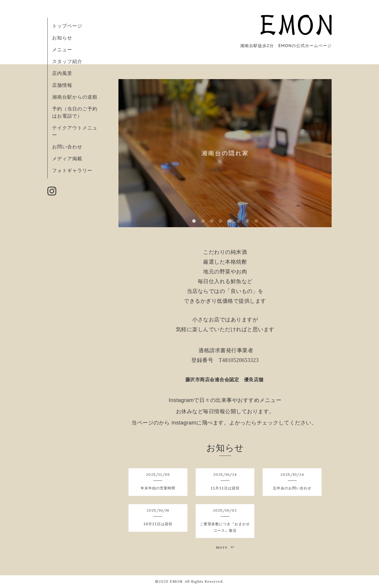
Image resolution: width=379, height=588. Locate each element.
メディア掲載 (67, 158)
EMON (176, 581)
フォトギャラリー (72, 170)
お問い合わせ (67, 147)
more (225, 547)
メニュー (62, 49)
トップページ (67, 26)
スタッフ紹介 (67, 61)
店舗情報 (62, 85)
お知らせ (62, 38)
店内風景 (62, 73)
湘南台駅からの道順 (75, 97)
